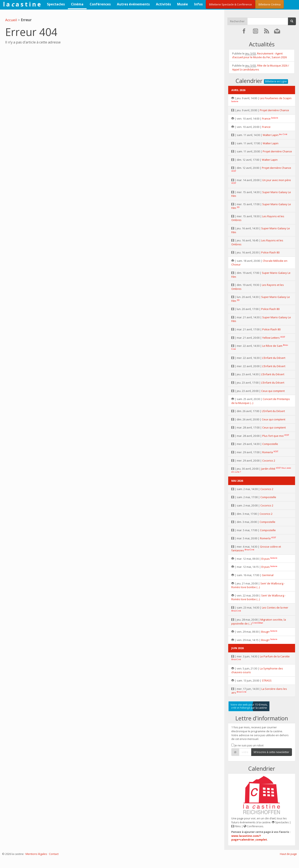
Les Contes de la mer (275, 607)
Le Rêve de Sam (272, 346)
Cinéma (77, 4)
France (266, 119)
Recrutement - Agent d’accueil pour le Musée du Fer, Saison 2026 (259, 55)
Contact (54, 854)
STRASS (267, 680)
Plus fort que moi (273, 436)
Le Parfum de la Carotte (275, 656)
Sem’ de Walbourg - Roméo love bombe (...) (258, 585)
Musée (183, 4)
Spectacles (56, 4)
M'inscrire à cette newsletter (271, 752)
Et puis (266, 559)
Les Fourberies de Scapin (276, 98)
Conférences (100, 4)
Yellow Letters (271, 338)
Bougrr (265, 632)
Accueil (11, 20)
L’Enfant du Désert (274, 358)
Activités (163, 4)
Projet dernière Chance (274, 110)
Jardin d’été (268, 469)
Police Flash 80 (270, 252)
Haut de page (288, 854)
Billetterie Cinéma (270, 4)
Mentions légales (36, 854)
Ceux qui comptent (273, 391)
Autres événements (133, 4)
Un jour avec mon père (277, 180)
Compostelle (270, 444)
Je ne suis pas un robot (247, 745)
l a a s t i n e (22, 4)
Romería (268, 452)
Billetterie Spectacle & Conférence (230, 4)
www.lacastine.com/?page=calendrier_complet (249, 838)
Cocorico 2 (269, 461)
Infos (198, 4)
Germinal (268, 575)
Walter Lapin (271, 135)
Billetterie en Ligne (276, 81)
